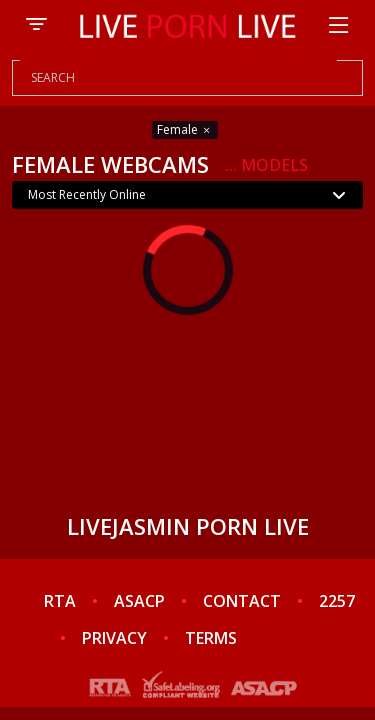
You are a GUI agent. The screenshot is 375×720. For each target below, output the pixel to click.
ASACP (139, 601)
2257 (337, 601)
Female (185, 129)
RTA (60, 601)
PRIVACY (114, 638)
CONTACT (242, 601)
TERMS (211, 638)
